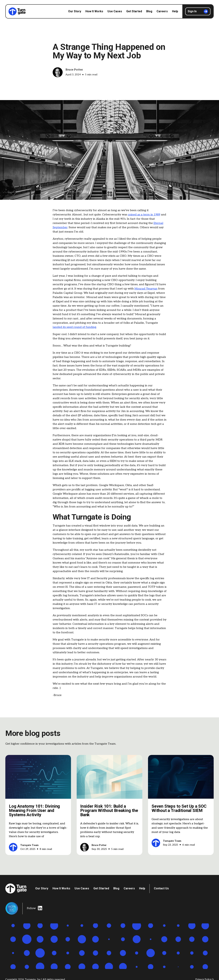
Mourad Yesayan (146, 289)
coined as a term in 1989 (144, 215)
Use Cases (115, 11)
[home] (17, 11)
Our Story (75, 11)
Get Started (134, 11)
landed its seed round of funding (74, 327)
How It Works (94, 11)
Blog (149, 11)
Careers (162, 11)
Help (175, 11)
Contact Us (161, 888)
